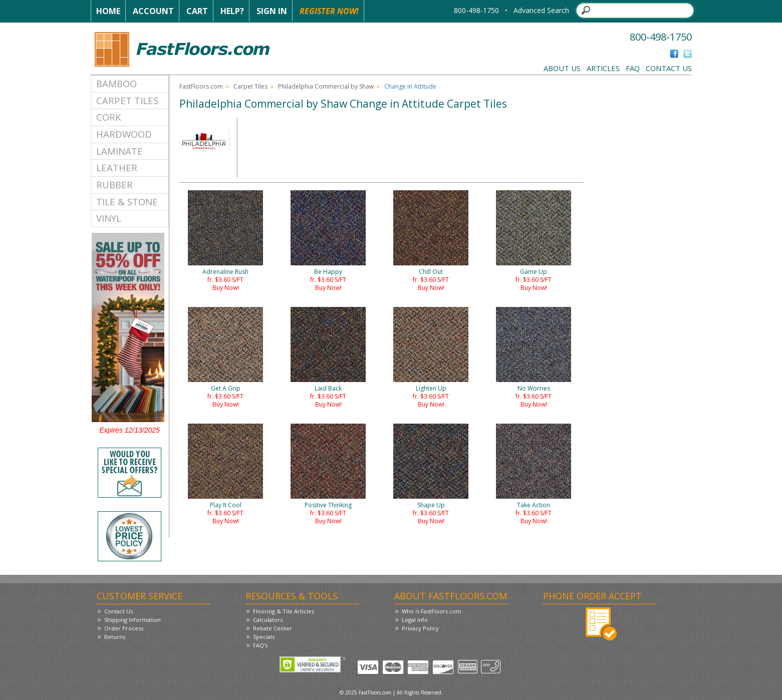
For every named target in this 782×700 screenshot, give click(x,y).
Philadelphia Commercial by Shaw (326, 86)
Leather (117, 167)
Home (108, 11)
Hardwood (124, 134)
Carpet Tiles (127, 100)
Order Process (124, 628)
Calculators (268, 620)
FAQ (633, 68)
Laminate (119, 151)
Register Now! (329, 11)
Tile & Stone (127, 202)
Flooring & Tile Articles (284, 611)
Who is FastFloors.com (432, 611)
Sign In (272, 11)
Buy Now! (226, 288)
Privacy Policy (420, 628)
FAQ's (260, 645)
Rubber (114, 185)
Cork (109, 117)
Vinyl (109, 218)
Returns (115, 637)
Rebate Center (273, 628)
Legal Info (415, 620)
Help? (232, 11)
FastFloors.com (201, 86)
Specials (264, 637)
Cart (197, 11)
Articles (603, 68)
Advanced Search (541, 10)
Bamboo (116, 83)
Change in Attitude (410, 86)
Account (153, 11)
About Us (562, 68)
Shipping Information (133, 620)
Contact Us (669, 68)
